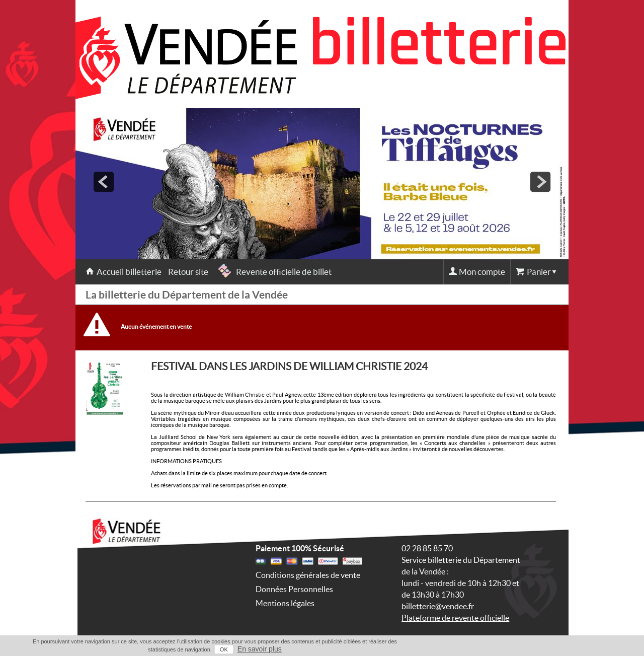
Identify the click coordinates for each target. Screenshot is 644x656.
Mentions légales (285, 603)
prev (104, 182)
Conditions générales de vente (308, 575)
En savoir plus (260, 649)
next (540, 182)
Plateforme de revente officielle (455, 618)
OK (224, 649)
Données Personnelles (294, 589)
